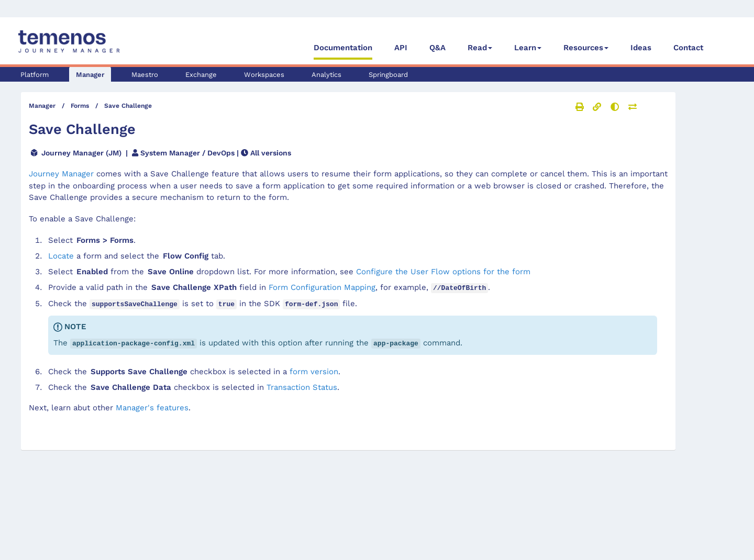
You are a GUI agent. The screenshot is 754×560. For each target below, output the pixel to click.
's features (152, 406)
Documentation (343, 48)
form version (314, 370)
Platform (35, 75)
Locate (61, 256)
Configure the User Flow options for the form (443, 272)
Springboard (388, 75)
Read (477, 48)
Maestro (145, 75)
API (401, 48)
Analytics (326, 75)
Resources (583, 48)
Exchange (201, 75)
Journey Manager (61, 174)
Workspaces (264, 75)
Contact (688, 48)
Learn (525, 48)
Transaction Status (302, 386)
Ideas (641, 48)
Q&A (437, 48)
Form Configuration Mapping (322, 287)
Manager (90, 75)
